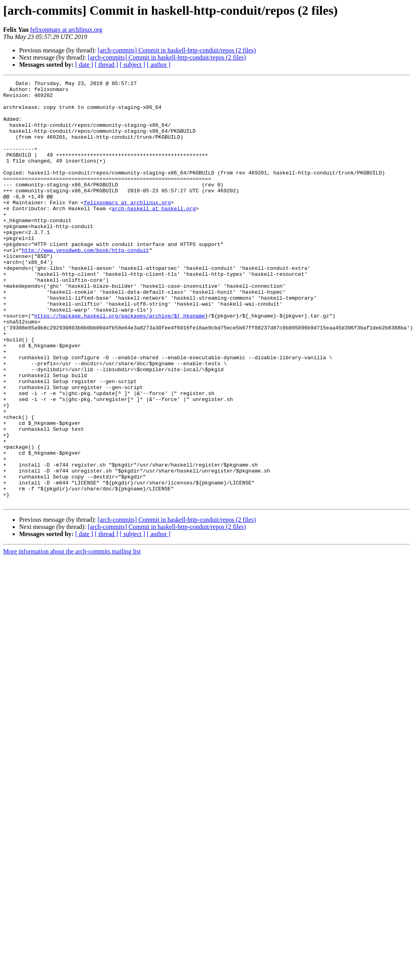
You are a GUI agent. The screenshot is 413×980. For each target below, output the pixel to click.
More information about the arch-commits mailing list (72, 636)
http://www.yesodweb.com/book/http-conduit (86, 285)
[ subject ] (132, 65)
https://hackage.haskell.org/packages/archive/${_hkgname (120, 363)
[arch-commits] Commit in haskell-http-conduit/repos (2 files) (177, 50)
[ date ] (84, 65)
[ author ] (159, 65)
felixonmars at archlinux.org (66, 30)
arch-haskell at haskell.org (154, 234)
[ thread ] (106, 65)
